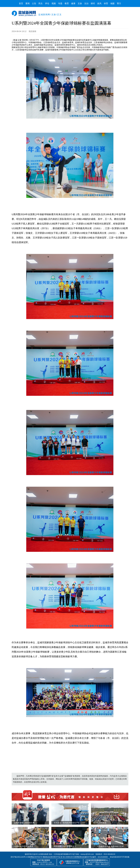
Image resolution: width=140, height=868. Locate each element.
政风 (99, 3)
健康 (73, 3)
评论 (47, 3)
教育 (67, 3)
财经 (93, 3)
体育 (106, 3)
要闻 (28, 3)
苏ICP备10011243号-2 (19, 857)
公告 (34, 3)
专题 (60, 3)
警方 (119, 3)
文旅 (80, 3)
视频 (54, 3)
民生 (41, 3)
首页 (21, 3)
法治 (86, 3)
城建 (112, 3)
